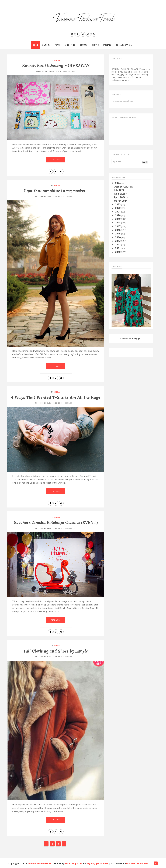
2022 (118, 208)
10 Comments (69, 71)
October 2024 (122, 187)
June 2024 (120, 194)
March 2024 (121, 201)
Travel (58, 45)
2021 (118, 212)
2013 (118, 241)
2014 (118, 237)
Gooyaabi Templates (137, 863)
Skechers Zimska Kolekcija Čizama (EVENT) (56, 522)
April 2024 (120, 197)
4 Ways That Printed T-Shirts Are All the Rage (56, 397)
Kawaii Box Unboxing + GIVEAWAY (56, 65)
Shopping (70, 45)
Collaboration (124, 45)
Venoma (57, 60)
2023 (118, 204)
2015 (118, 234)
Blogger (137, 338)
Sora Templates (73, 863)
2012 (118, 244)
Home (35, 45)
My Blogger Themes (98, 863)
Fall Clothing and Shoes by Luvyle (56, 651)
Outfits (46, 45)
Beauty (84, 45)
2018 (118, 222)
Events (95, 45)
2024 (118, 183)
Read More (56, 160)
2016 (118, 230)
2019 (118, 219)
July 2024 (119, 190)
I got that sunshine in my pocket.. (56, 191)
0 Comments (69, 196)
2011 (118, 248)
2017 (118, 226)
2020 (118, 215)
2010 (118, 252)
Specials (107, 45)
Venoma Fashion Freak (39, 863)
